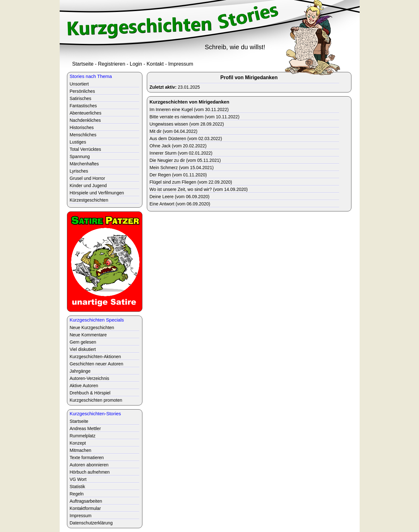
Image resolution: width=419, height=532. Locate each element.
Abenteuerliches (86, 113)
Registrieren (111, 64)
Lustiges (78, 142)
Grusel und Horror (87, 178)
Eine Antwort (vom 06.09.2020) (180, 204)
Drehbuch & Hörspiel (90, 393)
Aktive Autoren (84, 386)
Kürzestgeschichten (89, 200)
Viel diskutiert (83, 349)
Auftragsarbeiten (86, 501)
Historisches (82, 127)
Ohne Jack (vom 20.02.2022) (178, 146)
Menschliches (83, 135)
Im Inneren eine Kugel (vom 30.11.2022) (189, 109)
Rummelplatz (83, 436)
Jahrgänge (80, 371)
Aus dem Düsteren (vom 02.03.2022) (186, 139)
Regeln (77, 494)
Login (136, 64)
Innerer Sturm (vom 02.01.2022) (181, 153)
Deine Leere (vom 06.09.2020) (180, 197)
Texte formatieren (87, 458)
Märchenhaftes (84, 164)
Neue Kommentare (88, 335)
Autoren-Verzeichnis (90, 378)
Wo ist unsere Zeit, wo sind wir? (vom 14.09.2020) (199, 189)
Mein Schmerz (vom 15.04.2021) (182, 168)
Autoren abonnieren (89, 465)
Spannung (80, 157)
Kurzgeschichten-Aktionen (96, 357)
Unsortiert (79, 84)
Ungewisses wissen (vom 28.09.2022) (187, 124)
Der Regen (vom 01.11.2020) (178, 175)
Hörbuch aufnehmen (90, 472)
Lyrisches (79, 171)
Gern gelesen (83, 342)
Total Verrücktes (86, 149)
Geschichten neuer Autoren (97, 364)
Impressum (181, 64)
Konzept (78, 443)
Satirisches (81, 98)
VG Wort (78, 479)
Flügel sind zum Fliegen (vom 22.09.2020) (191, 182)
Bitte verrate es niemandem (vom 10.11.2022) (195, 117)
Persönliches (82, 91)
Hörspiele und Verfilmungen (97, 193)
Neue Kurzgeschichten (92, 328)
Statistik (78, 487)
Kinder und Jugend (88, 186)
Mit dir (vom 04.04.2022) (174, 131)
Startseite (83, 64)
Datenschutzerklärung (91, 523)
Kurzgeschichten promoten (96, 400)
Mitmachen (81, 450)
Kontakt (155, 64)
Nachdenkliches (85, 120)
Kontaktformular (85, 508)
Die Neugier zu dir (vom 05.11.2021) (185, 160)
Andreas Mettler (85, 429)
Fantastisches (83, 106)
